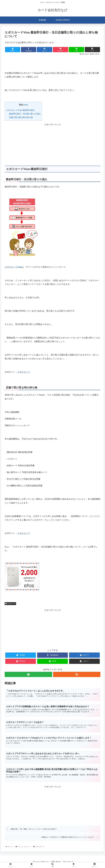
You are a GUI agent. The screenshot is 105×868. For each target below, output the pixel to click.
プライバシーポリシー (40, 862)
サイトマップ (68, 862)
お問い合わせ (56, 862)
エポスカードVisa (13, 267)
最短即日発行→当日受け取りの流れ (25, 114)
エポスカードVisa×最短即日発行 (20, 110)
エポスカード (24, 372)
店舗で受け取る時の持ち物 (21, 117)
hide (26, 105)
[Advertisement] (52, 62)
